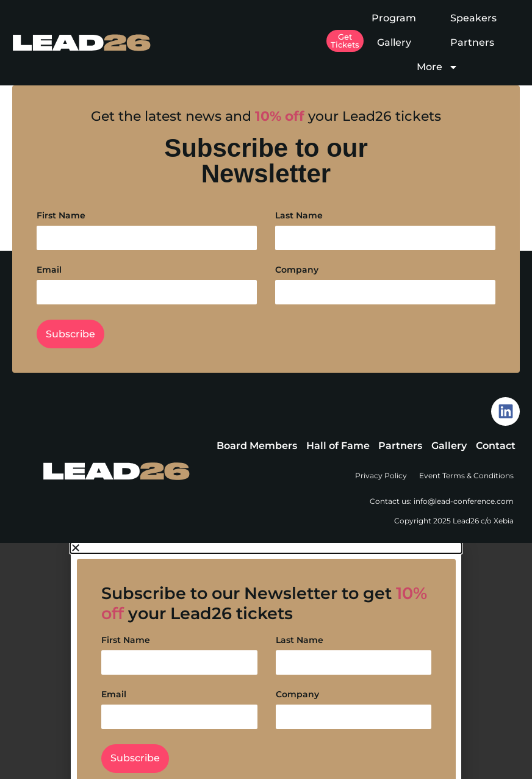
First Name (61, 216)
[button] (266, 548)
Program (394, 18)
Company (297, 270)
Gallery (394, 42)
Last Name (299, 216)
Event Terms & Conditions (466, 476)
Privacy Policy (381, 476)
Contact (496, 446)
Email (49, 270)
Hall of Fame (338, 446)
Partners (472, 42)
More (437, 67)
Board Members (257, 446)
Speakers (473, 18)
